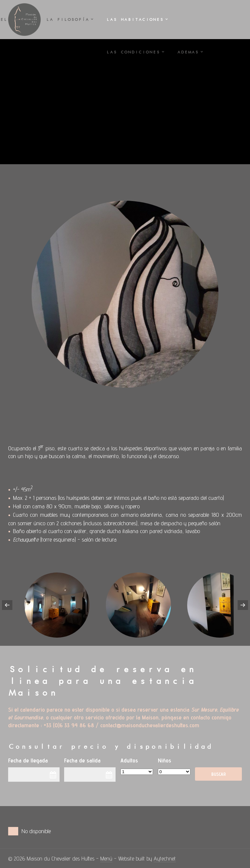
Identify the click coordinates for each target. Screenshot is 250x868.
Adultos (129, 760)
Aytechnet (165, 858)
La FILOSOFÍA (67, 20)
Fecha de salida (82, 760)
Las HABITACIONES (135, 20)
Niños (165, 760)
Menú (106, 858)
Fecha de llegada (28, 760)
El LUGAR (14, 20)
